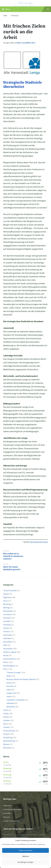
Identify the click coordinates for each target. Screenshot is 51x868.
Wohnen (6, 744)
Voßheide (10, 703)
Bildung (6, 608)
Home (5, 16)
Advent (6, 594)
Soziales (6, 720)
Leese (9, 690)
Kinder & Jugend (10, 652)
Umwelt (6, 727)
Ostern (6, 710)
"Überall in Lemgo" (14, 673)
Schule (6, 717)
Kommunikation (9, 659)
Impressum (7, 806)
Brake (9, 676)
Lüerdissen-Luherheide (15, 700)
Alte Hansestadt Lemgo (39, 542)
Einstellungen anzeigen (25, 862)
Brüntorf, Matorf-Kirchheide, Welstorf (21, 679)
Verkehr (6, 734)
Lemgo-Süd (11, 693)
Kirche (6, 655)
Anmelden (7, 813)
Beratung (7, 604)
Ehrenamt (7, 618)
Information (8, 649)
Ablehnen (26, 856)
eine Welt (7, 621)
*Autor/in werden (10, 591)
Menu (25, 9)
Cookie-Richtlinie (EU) (11, 821)
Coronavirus (8, 614)
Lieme (9, 696)
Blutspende (8, 611)
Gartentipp (8, 635)
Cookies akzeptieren (25, 850)
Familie (6, 628)
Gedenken (7, 638)
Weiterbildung (9, 741)
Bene (19, 43)
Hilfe (5, 645)
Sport (5, 724)
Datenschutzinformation (13, 809)
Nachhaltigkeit (9, 666)
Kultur (6, 662)
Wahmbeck (11, 707)
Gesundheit (8, 642)
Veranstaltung (9, 731)
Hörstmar (10, 686)
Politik (6, 714)
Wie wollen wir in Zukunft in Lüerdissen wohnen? (13, 556)
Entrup (9, 683)
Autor (5, 601)
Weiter (6, 564)
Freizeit (6, 632)
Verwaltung (8, 737)
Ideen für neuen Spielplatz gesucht (12, 568)
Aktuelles (15, 16)
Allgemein (26, 43)
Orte (33, 43)
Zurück (6, 551)
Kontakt (6, 817)
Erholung (7, 625)
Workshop (7, 748)
